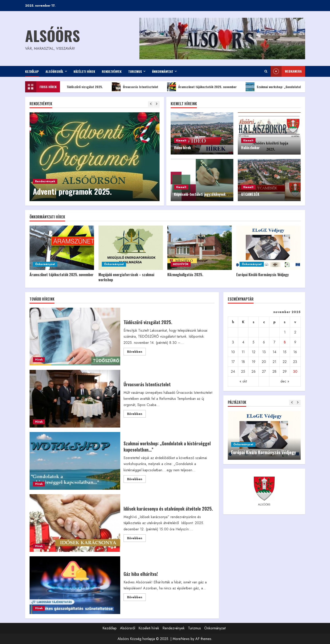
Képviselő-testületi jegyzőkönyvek (200, 194)
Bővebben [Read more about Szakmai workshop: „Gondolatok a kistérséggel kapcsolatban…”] (136, 480)
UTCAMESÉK (250, 194)
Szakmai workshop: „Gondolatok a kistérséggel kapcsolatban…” (75, 461)
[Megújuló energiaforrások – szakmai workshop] (131, 248)
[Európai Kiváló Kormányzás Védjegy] (268, 248)
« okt (243, 381)
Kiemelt (181, 141)
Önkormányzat (163, 71)
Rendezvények (112, 71)
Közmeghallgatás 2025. (185, 275)
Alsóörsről (55, 71)
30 (295, 372)
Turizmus (135, 71)
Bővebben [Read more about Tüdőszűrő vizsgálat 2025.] (136, 352)
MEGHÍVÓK (181, 264)
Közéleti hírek (84, 71)
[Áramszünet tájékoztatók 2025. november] (62, 248)
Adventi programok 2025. (72, 191)
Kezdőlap (32, 71)
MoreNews (181, 639)
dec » (285, 381)
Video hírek (182, 148)
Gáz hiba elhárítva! (75, 585)
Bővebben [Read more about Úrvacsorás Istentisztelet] (136, 414)
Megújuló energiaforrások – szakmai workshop (126, 277)
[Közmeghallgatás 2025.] (200, 248)
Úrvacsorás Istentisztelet (139, 87)
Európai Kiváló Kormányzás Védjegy (262, 275)
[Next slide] (157, 104)
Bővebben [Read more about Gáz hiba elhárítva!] (136, 598)
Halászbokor (250, 148)
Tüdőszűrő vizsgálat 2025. (83, 87)
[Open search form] (266, 71)
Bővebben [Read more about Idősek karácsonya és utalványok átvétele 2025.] (136, 539)
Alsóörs (53, 35)
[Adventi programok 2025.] (95, 157)
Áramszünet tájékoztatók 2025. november (205, 87)
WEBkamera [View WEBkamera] (286, 71)
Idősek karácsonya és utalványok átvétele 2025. (75, 523)
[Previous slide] (151, 104)
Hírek (39, 360)
